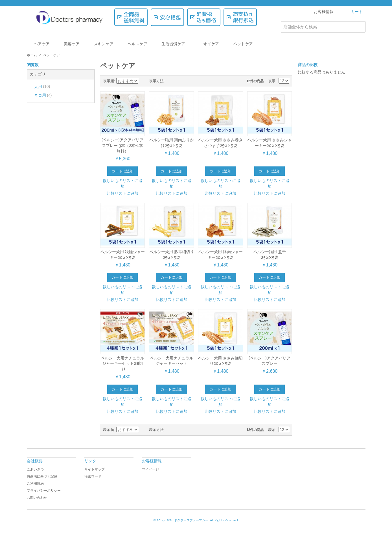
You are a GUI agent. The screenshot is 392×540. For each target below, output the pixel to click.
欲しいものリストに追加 (122, 184)
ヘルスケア (137, 44)
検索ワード (93, 476)
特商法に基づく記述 (42, 476)
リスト (180, 81)
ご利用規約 (35, 483)
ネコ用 (43, 95)
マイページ (150, 469)
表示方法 (156, 81)
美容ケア (72, 44)
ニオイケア (209, 44)
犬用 (42, 86)
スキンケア (104, 44)
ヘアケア (42, 44)
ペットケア (243, 44)
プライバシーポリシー (44, 491)
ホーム (32, 55)
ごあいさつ (35, 469)
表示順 (109, 81)
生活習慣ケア (173, 44)
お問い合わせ (37, 498)
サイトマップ (95, 469)
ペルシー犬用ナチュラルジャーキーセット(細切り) (122, 364)
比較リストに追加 (122, 193)
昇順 (143, 81)
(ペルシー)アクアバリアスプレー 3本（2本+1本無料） (122, 145)
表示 (272, 81)
